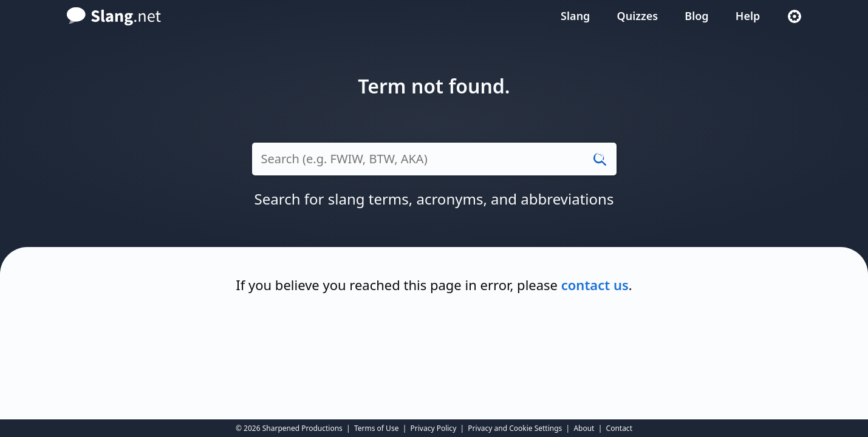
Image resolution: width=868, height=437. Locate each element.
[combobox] (434, 165)
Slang (575, 16)
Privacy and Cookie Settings (515, 428)
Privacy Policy (434, 428)
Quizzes (638, 16)
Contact (619, 428)
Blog (696, 16)
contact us (595, 285)
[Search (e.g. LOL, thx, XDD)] (434, 159)
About (584, 428)
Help (748, 16)
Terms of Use (376, 428)
